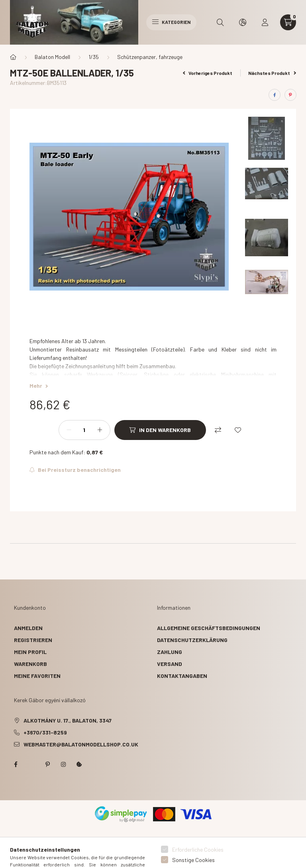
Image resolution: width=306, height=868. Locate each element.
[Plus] (100, 430)
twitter (31, 764)
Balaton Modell (52, 57)
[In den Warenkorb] (160, 430)
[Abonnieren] (75, 470)
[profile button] (265, 22)
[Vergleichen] (218, 430)
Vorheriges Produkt (208, 73)
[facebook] (275, 95)
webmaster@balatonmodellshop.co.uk (81, 744)
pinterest (47, 764)
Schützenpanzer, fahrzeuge (150, 57)
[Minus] (69, 430)
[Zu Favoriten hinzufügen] (238, 430)
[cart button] (288, 22)
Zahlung (170, 652)
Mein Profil (30, 652)
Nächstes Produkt (272, 73)
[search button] (220, 22)
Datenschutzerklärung (192, 640)
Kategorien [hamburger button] (171, 22)
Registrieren (33, 640)
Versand (170, 664)
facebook (16, 764)
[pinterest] (290, 95)
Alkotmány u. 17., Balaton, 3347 (68, 720)
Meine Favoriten (37, 676)
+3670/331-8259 (45, 732)
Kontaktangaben (182, 676)
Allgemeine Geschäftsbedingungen (209, 628)
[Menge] (84, 430)
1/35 (94, 57)
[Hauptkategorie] (13, 57)
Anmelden (28, 628)
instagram (63, 764)
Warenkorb (30, 664)
